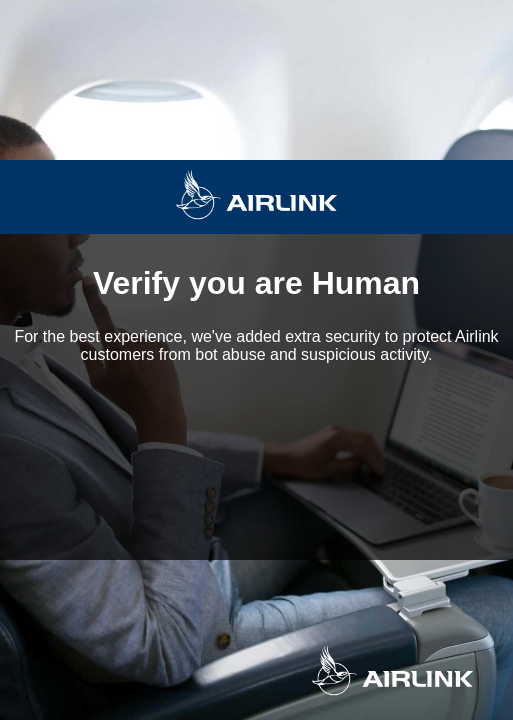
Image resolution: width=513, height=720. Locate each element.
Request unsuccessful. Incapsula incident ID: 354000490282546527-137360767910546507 (256, 360)
